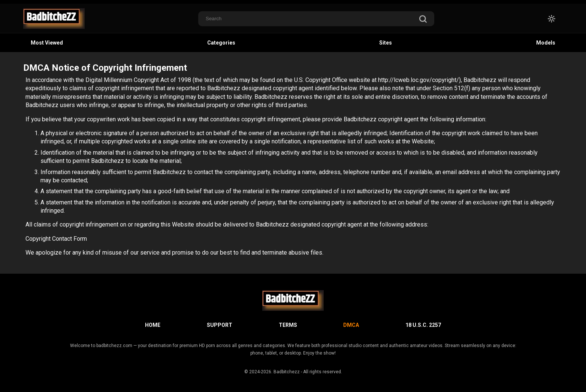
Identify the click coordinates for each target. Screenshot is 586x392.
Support (220, 325)
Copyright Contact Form (56, 239)
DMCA (351, 325)
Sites (386, 43)
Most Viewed (47, 43)
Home (153, 325)
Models (546, 43)
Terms (288, 325)
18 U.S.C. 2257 (423, 325)
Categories (221, 43)
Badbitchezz (287, 372)
